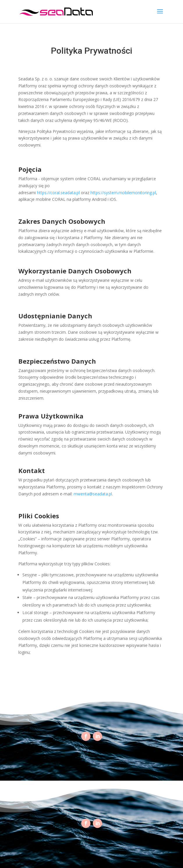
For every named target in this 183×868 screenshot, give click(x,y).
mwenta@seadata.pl (93, 494)
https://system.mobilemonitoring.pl (123, 193)
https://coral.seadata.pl (58, 193)
